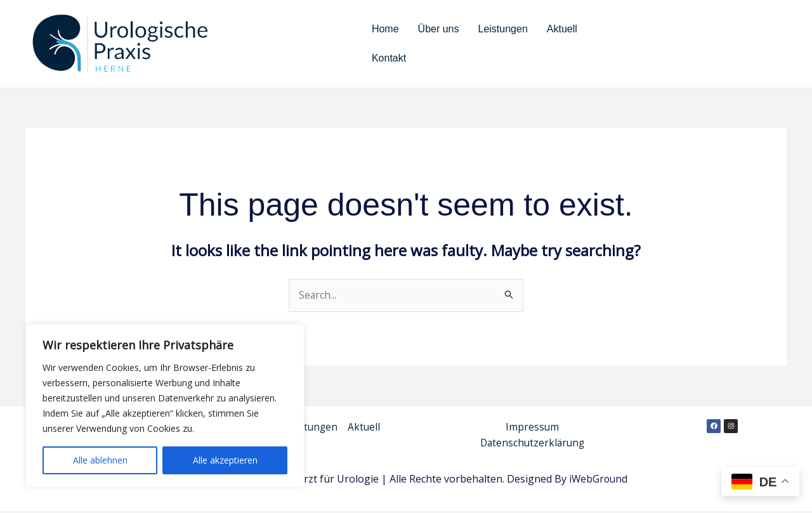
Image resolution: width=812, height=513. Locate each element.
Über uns (439, 29)
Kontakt (389, 58)
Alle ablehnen (100, 460)
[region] (165, 406)
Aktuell (562, 29)
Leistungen (503, 29)
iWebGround (599, 481)
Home (385, 29)
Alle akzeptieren (225, 460)
